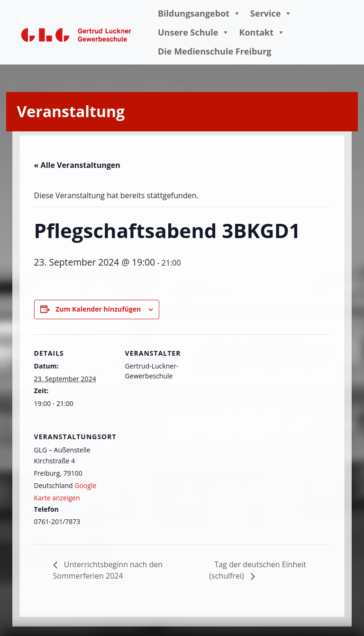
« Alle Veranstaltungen (77, 165)
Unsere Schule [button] (194, 32)
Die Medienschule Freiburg (215, 51)
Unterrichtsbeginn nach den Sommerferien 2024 (108, 570)
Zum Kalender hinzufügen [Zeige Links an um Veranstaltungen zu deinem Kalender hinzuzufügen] (98, 309)
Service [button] (271, 13)
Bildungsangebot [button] (199, 13)
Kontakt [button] (262, 32)
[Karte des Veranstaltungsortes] (175, 483)
